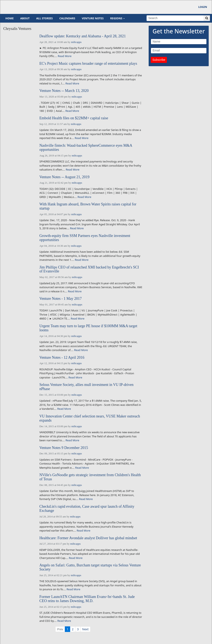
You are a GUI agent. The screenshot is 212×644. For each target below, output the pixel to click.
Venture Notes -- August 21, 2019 (64, 177)
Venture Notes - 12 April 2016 (62, 358)
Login (203, 7)
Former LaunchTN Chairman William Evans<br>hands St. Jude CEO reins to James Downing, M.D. (87, 599)
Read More (65, 56)
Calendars (67, 18)
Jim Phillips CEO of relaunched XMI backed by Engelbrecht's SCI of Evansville (89, 269)
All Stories (45, 18)
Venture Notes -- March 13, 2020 (64, 91)
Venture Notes (93, 18)
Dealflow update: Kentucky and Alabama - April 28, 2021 (83, 36)
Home (10, 18)
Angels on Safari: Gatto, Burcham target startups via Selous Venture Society (90, 567)
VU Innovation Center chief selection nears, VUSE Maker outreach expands (90, 418)
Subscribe (159, 60)
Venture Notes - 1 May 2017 (60, 299)
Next (85, 629)
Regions (116, 18)
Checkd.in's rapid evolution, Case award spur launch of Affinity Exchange (87, 509)
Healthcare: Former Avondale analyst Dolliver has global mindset (88, 538)
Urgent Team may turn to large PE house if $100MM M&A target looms (88, 328)
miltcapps (76, 42)
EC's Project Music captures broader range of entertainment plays (88, 64)
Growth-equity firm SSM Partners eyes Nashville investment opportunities (85, 238)
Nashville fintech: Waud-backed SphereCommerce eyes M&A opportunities (86, 148)
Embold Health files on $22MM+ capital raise (74, 118)
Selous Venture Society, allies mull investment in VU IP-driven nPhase (86, 387)
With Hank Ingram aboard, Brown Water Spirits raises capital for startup (88, 206)
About (25, 18)
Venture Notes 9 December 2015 (64, 448)
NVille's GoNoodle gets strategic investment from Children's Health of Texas (90, 477)
